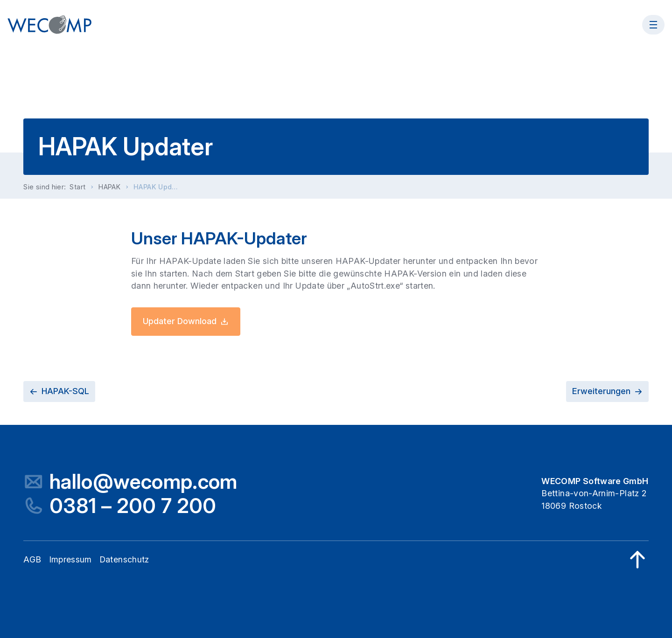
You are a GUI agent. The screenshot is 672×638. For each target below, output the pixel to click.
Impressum (70, 559)
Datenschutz (124, 559)
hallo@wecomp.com (143, 482)
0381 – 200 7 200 (133, 506)
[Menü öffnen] (653, 25)
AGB (32, 559)
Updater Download (186, 321)
